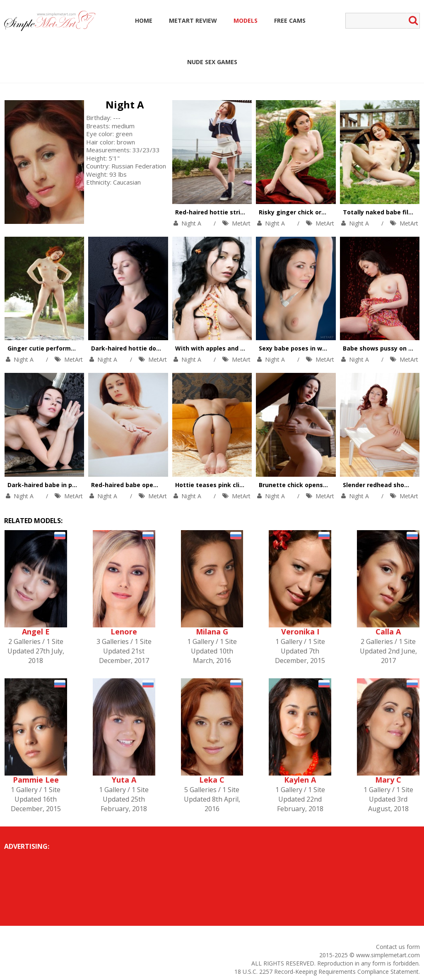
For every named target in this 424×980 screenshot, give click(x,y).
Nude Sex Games (212, 62)
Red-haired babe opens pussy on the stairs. (156, 485)
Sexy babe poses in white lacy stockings (319, 348)
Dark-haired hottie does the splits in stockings (161, 348)
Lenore (124, 632)
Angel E (36, 632)
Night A (125, 104)
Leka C (212, 780)
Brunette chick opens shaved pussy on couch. (327, 485)
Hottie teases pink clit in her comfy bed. (236, 485)
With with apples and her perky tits (228, 348)
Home (144, 20)
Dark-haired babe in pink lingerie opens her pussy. (83, 485)
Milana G (212, 632)
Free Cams (290, 20)
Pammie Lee (36, 780)
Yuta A (124, 780)
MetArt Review (193, 20)
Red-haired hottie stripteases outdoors (234, 212)
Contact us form (398, 947)
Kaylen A (300, 780)
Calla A (388, 632)
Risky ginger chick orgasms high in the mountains (334, 212)
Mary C (388, 780)
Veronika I (300, 632)
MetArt (241, 223)
